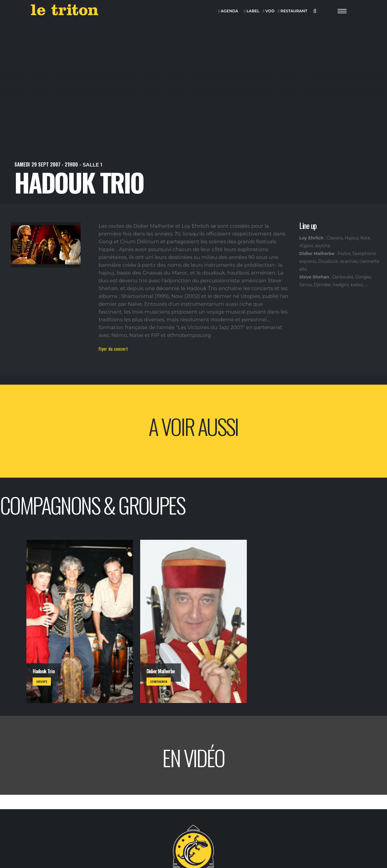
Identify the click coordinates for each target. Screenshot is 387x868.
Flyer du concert (113, 349)
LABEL (252, 11)
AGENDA (228, 11)
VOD (269, 11)
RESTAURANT (293, 11)
